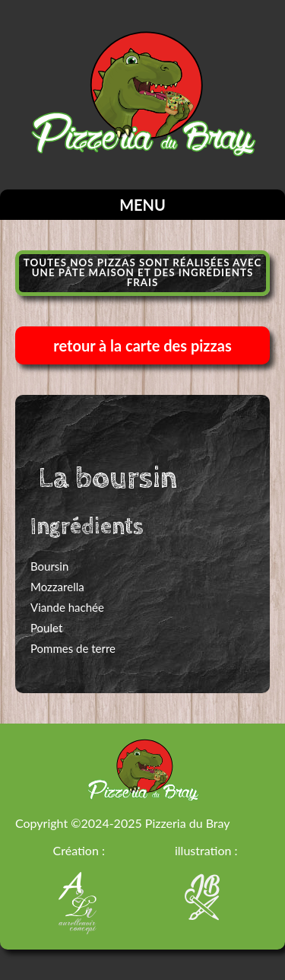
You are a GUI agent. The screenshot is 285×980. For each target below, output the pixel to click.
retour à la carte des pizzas (142, 345)
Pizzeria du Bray (188, 823)
